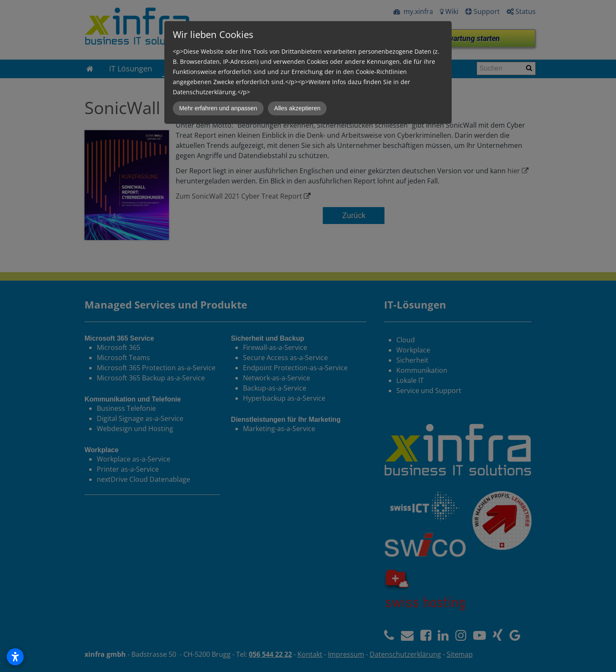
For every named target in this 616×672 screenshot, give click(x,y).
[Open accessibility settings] (15, 657)
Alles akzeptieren (297, 108)
